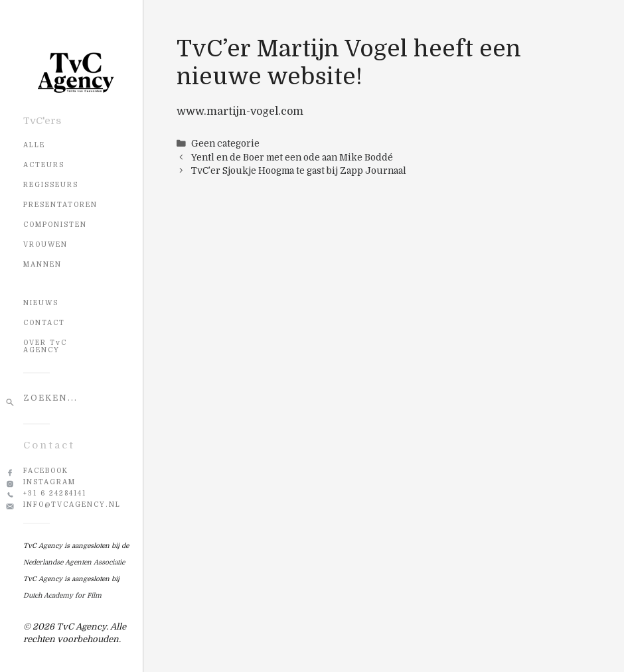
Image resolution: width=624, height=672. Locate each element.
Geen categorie (225, 144)
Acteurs (44, 165)
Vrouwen (45, 244)
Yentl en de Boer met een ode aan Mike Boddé (292, 158)
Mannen (42, 264)
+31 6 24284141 (55, 493)
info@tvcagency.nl (72, 504)
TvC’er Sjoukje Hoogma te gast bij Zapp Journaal (299, 171)
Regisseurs (51, 185)
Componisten (55, 225)
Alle (34, 145)
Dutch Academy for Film (62, 595)
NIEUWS (41, 303)
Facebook (46, 471)
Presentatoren (60, 205)
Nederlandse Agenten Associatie (74, 562)
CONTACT (44, 323)
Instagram (49, 482)
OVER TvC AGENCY (45, 346)
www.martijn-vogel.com (240, 111)
